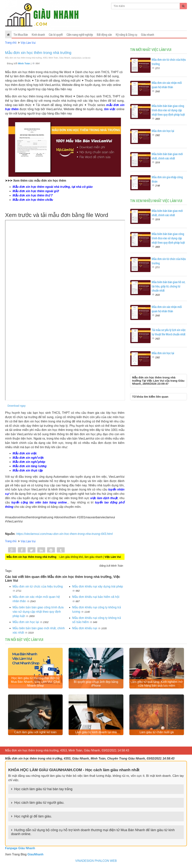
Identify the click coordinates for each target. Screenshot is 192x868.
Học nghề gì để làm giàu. (33, 817)
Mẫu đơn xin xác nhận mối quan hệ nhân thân (167, 85)
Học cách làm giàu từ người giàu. (39, 803)
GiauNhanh (35, 855)
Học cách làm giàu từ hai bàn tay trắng (43, 790)
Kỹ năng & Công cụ (126, 34)
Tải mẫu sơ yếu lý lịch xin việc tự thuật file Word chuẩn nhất (169, 332)
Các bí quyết (56, 34)
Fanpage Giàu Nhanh (20, 849)
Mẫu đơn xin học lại (26, 622)
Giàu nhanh (148, 34)
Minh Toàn (24, 63)
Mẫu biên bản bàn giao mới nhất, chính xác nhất (167, 156)
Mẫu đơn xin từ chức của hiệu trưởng (38, 586)
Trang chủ (11, 42)
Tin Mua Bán (21, 34)
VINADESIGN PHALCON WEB (96, 861)
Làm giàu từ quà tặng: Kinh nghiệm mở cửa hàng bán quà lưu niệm (157, 684)
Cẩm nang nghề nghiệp (80, 34)
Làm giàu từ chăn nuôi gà (157, 733)
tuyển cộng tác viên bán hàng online (39, 502)
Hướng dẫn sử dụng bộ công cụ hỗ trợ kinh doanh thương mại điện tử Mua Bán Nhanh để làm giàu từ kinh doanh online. (93, 833)
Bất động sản (104, 34)
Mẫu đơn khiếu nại (85, 628)
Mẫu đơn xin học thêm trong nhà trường (38, 53)
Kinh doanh (38, 34)
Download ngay (17, 406)
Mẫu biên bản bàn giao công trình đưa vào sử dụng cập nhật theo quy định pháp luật (38, 612)
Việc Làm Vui (28, 43)
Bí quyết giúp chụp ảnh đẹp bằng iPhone (96, 684)
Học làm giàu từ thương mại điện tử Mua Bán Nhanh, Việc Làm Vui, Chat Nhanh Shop (35, 682)
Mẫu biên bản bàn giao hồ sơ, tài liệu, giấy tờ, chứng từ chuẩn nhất (168, 286)
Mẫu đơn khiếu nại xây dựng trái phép (97, 586)
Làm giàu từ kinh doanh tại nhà (96, 733)
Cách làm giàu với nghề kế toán (35, 733)
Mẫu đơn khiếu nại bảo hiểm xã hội (96, 597)
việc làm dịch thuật (104, 498)
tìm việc (110, 109)
